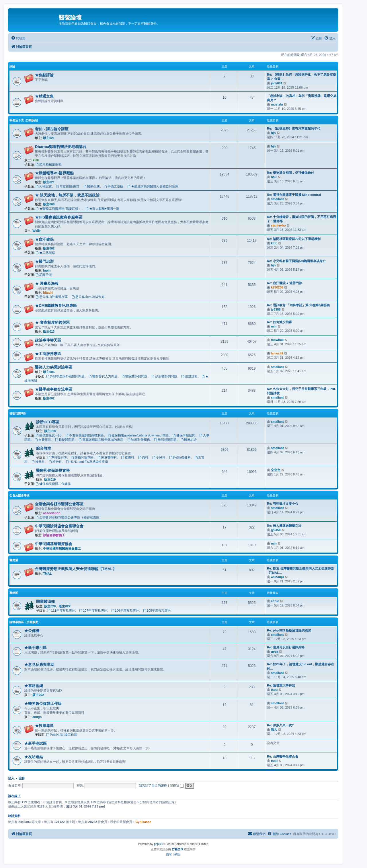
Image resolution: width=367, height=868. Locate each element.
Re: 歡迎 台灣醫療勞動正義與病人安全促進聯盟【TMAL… (300, 570)
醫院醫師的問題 (134, 376)
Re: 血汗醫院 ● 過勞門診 (284, 283)
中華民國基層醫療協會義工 (62, 549)
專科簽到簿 (57, 457)
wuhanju (277, 577)
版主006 (49, 204)
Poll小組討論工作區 (62, 735)
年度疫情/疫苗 (68, 186)
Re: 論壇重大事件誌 (281, 685)
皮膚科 (128, 457)
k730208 (277, 287)
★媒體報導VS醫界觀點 (54, 173)
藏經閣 (14, 593)
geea (275, 652)
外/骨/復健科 (180, 457)
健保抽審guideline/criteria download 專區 (138, 435)
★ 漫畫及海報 (47, 283)
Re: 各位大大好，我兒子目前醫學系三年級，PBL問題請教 (301, 391)
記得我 (177, 785)
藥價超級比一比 (48, 435)
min (274, 326)
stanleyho (278, 225)
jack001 (277, 83)
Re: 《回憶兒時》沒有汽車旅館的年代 (294, 128)
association (52, 513)
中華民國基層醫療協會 (54, 544)
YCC (36, 160)
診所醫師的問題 (164, 376)
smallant (277, 199)
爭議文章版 (114, 186)
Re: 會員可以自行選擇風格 (286, 647)
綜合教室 (44, 448)
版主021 (49, 138)
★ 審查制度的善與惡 (52, 322)
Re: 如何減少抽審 (279, 322)
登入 (11, 778)
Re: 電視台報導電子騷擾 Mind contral (294, 195)
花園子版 (44, 275)
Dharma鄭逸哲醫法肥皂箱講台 (61, 147)
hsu (274, 177)
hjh (273, 133)
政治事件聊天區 (48, 340)
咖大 (274, 729)
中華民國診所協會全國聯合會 (59, 526)
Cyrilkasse (143, 822)
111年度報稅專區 (61, 610)
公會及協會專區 (19, 495)
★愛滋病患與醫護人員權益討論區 (153, 186)
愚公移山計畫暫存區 (52, 297)
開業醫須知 (45, 601)
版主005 (49, 372)
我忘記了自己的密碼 (153, 785)
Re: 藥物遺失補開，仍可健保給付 (290, 173)
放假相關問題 (165, 440)
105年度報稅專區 (157, 610)
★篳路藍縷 (34, 686)
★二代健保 (45, 253)
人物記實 (44, 186)
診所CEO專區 (48, 422)
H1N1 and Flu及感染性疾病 (87, 462)
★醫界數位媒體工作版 (43, 704)
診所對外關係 (139, 440)
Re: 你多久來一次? (280, 725)
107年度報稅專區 (93, 610)
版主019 (50, 479)
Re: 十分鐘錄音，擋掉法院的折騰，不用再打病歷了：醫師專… (301, 219)
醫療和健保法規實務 (53, 470)
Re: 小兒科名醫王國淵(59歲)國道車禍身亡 (296, 261)
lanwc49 (277, 353)
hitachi (48, 292)
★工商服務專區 (48, 354)
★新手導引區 (36, 648)
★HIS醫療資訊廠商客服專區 (59, 217)
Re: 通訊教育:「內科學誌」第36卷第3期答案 (298, 305)
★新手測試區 (36, 743)
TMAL (47, 574)
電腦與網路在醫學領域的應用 (101, 440)
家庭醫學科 (107, 457)
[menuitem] (18, 38)
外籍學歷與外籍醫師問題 (65, 376)
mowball (277, 340)
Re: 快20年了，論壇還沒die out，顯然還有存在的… (300, 666)
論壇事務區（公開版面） (25, 622)
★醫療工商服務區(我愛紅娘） (58, 208)
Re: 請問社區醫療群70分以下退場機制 (294, 239)
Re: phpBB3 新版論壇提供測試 (289, 630)
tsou (274, 690)
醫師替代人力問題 (103, 376)
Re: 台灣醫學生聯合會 (283, 756)
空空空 (276, 470)
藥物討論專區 (82, 457)
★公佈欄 (32, 631)
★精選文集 (44, 96)
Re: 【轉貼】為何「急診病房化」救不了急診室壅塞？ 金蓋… (301, 77)
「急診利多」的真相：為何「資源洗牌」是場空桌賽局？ (302, 98)
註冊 (22, 778)
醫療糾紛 (189, 440)
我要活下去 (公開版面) (24, 120)
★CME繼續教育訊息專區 (56, 306)
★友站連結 (34, 757)
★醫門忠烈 (44, 261)
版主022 (65, 606)
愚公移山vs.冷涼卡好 (88, 297)
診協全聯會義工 (54, 535)
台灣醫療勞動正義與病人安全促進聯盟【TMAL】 (76, 569)
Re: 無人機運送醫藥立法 (284, 526)
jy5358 (276, 309)
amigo (37, 717)
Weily (37, 231)
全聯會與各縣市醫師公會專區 (59, 504)
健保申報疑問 (184, 435)
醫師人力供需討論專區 (54, 367)
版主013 (49, 331)
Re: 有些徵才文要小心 (283, 504)
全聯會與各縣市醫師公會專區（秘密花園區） (69, 517)
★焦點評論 (44, 75)
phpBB (158, 844)
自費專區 (43, 440)
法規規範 (189, 376)
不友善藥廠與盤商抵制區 (85, 435)
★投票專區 (44, 726)
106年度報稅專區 (125, 610)
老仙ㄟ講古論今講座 (52, 129)
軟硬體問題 (65, 440)
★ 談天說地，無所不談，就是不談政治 (67, 195)
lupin (47, 270)
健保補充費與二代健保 (53, 484)
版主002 (49, 248)
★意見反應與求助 (39, 665)
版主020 (50, 606)
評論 (12, 66)
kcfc (274, 243)
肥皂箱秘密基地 (48, 164)
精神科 (55, 462)
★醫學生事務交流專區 (54, 389)
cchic (275, 601)
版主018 (50, 431)
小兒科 (159, 457)
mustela (277, 104)
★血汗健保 (44, 239)
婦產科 (38, 462)
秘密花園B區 (18, 413)
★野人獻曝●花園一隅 (103, 208)
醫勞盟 (14, 560)
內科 (143, 457)
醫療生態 (92, 186)
